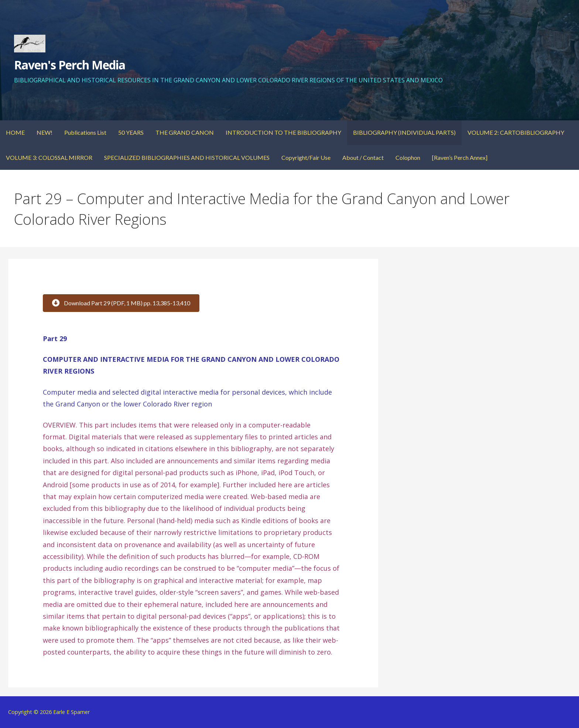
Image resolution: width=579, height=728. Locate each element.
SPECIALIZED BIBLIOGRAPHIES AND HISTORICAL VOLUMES (187, 157)
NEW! (44, 132)
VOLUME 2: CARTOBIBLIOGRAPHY (516, 132)
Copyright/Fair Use (306, 157)
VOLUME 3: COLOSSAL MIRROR (49, 157)
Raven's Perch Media (70, 65)
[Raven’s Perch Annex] (460, 157)
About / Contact (363, 157)
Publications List (85, 132)
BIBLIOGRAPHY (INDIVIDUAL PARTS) (404, 132)
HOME (15, 132)
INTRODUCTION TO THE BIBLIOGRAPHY (283, 132)
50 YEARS (131, 132)
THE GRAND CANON (185, 132)
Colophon (408, 157)
